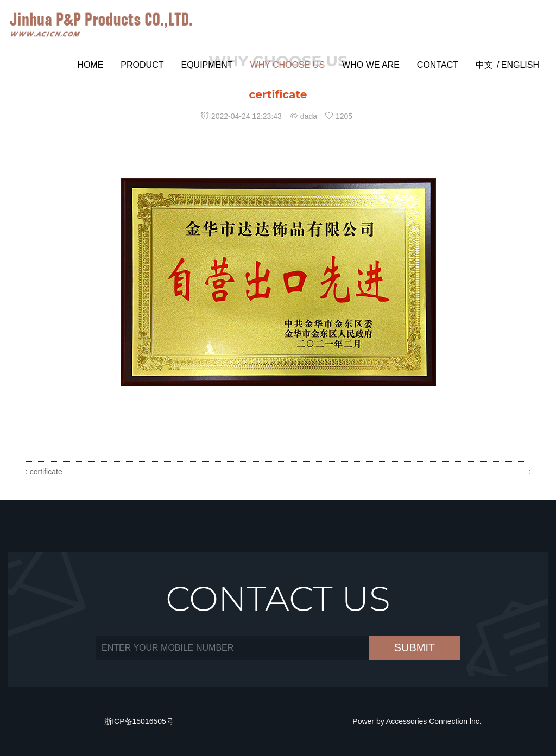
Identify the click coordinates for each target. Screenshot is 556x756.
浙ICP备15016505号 (139, 721)
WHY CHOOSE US (288, 65)
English (520, 65)
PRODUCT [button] (142, 65)
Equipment (207, 65)
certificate (45, 472)
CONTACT (438, 65)
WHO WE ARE (371, 65)
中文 (484, 65)
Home (90, 65)
